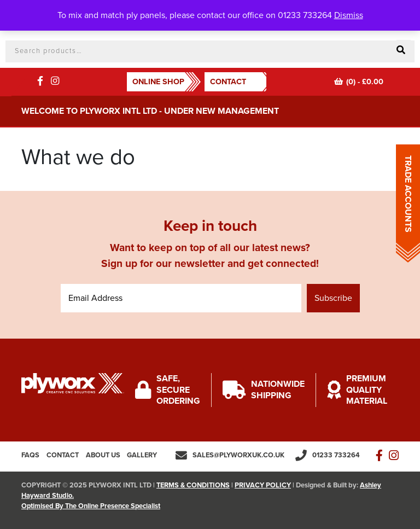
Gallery (142, 455)
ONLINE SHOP (158, 82)
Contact (228, 82)
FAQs (30, 455)
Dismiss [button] (349, 15)
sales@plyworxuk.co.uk (238, 455)
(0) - (359, 82)
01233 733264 (336, 455)
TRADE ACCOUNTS (408, 194)
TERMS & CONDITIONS (193, 485)
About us (103, 455)
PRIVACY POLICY (263, 485)
